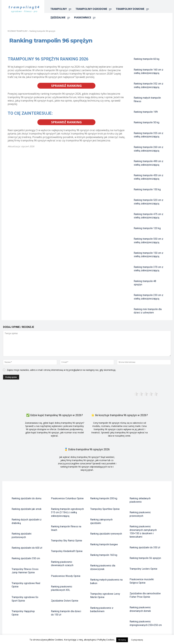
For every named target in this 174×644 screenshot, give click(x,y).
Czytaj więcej (137, 640)
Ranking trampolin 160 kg (104, 555)
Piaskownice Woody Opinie (66, 576)
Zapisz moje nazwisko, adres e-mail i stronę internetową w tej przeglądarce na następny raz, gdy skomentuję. (61, 370)
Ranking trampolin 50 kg (147, 122)
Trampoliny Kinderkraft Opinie (67, 551)
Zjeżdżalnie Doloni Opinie (65, 601)
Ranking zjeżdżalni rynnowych (106, 534)
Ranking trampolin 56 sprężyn (145, 558)
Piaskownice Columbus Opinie (67, 498)
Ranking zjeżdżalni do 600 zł (27, 548)
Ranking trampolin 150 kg (147, 189)
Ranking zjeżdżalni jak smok (27, 509)
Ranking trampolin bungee (104, 544)
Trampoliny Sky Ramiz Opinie (67, 541)
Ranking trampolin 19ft (146, 112)
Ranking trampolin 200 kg (104, 498)
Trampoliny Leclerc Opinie (143, 569)
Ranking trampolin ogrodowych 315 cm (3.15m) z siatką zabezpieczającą (67, 512)
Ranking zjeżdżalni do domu (26, 498)
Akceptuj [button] (122, 640)
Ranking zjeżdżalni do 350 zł (145, 547)
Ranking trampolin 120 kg (147, 228)
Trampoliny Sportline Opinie (105, 509)
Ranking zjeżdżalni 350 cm (26, 558)
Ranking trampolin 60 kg (147, 59)
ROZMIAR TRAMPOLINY (18, 31)
